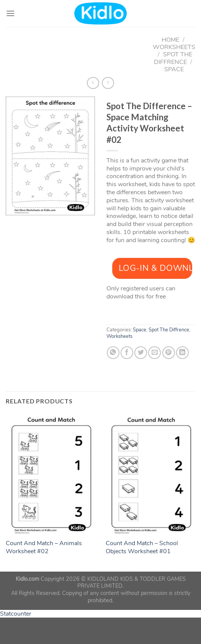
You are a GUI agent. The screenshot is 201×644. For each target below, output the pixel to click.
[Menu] (10, 13)
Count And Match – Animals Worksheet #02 (44, 547)
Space (174, 69)
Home (170, 40)
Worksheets (174, 47)
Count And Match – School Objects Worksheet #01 (142, 547)
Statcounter (16, 614)
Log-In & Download (155, 268)
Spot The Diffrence (173, 58)
